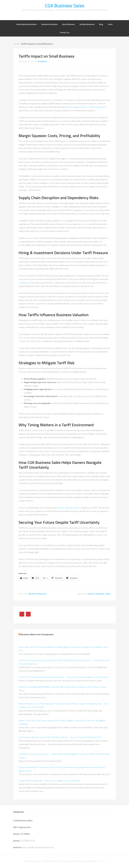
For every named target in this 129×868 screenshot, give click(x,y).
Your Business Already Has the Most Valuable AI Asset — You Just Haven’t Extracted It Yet (60, 737)
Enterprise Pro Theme (52, 861)
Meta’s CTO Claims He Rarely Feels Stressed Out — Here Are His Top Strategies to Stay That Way (63, 677)
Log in (102, 861)
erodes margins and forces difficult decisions (86, 107)
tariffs (108, 594)
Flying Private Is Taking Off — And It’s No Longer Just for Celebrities (49, 781)
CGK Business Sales (65, 6)
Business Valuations (38, 594)
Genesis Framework (76, 861)
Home (16, 44)
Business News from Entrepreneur (37, 634)
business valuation (96, 594)
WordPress (92, 861)
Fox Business (25, 283)
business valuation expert (69, 508)
